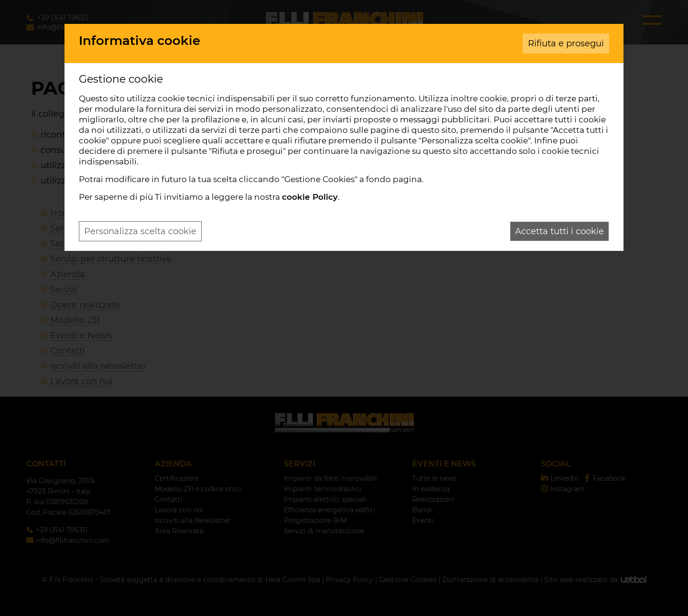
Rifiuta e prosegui (566, 43)
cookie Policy (310, 197)
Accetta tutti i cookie (559, 231)
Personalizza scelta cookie (140, 231)
